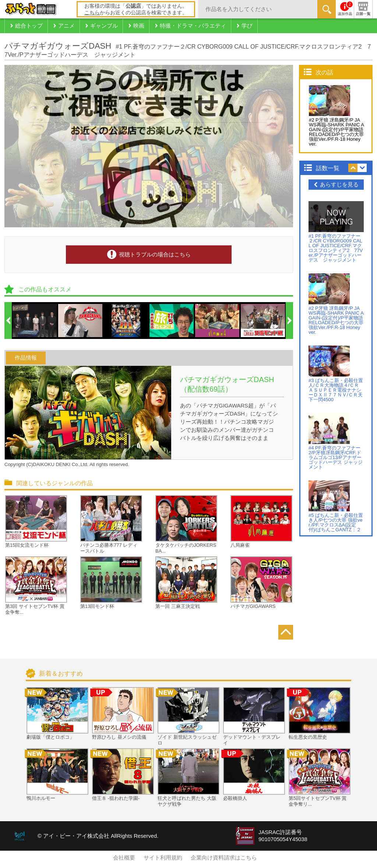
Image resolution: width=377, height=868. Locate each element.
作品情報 (26, 358)
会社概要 (124, 858)
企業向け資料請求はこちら (224, 858)
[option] (35, 321)
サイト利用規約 (163, 858)
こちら (92, 13)
